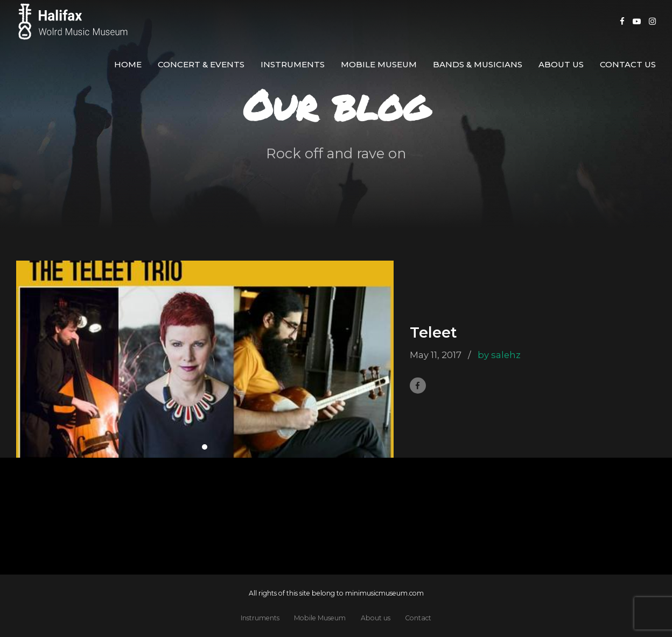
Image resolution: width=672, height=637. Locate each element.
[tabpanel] (205, 359)
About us (561, 64)
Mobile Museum (379, 64)
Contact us (628, 64)
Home (128, 64)
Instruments (293, 64)
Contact (418, 618)
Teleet (433, 332)
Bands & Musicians (478, 64)
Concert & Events (201, 64)
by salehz (499, 355)
